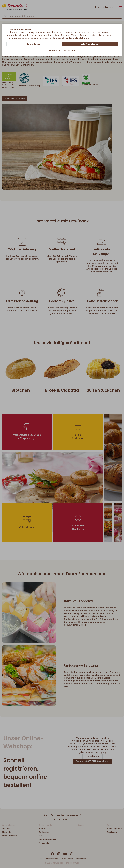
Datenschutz (56, 50)
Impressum (69, 50)
